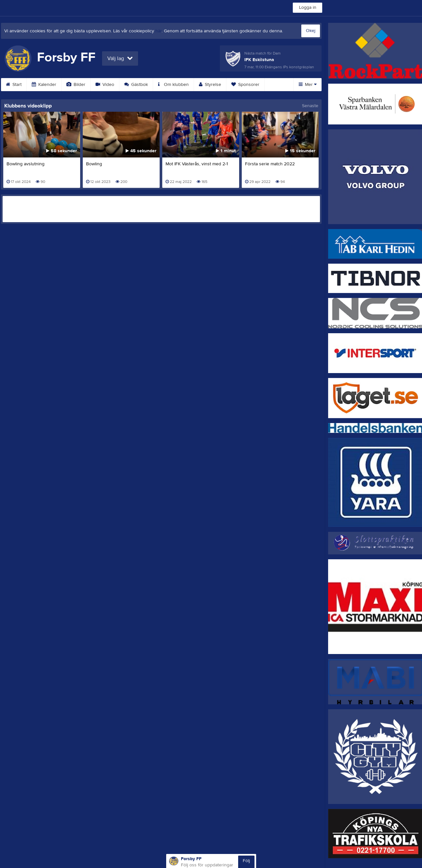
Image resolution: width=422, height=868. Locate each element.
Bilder (76, 85)
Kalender (44, 85)
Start (14, 85)
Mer (308, 85)
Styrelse (210, 85)
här (158, 31)
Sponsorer (245, 85)
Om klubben (173, 85)
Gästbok (136, 85)
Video (105, 85)
